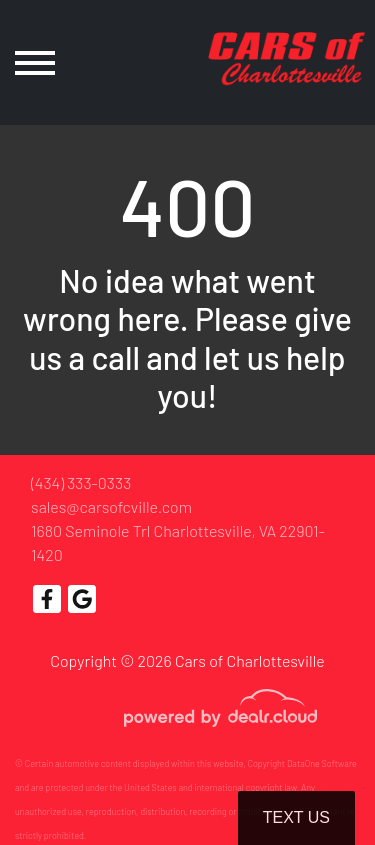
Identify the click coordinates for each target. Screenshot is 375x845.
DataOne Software (322, 763)
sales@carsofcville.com (111, 506)
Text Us (296, 817)
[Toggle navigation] (35, 62)
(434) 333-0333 (81, 482)
